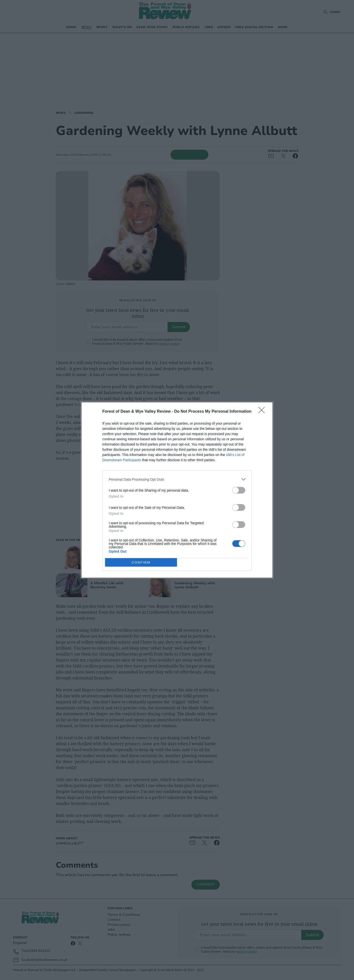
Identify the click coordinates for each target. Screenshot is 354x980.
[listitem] (177, 479)
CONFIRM (141, 562)
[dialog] (177, 490)
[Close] (263, 412)
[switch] (239, 490)
